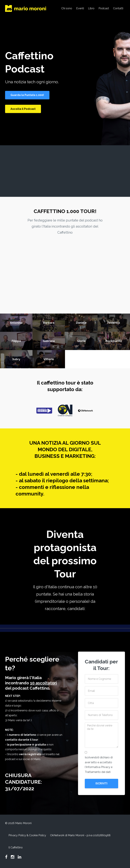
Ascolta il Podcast (23, 109)
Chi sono (67, 8)
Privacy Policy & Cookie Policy (27, 835)
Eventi (80, 8)
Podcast (104, 8)
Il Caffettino (16, 847)
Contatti (118, 8)
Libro (91, 8)
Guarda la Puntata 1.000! (27, 95)
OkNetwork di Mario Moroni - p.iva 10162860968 (80, 835)
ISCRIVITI (101, 783)
